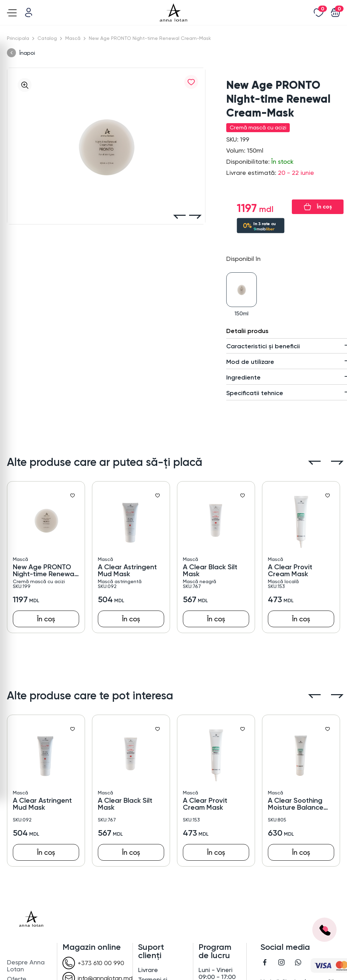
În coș (324, 207)
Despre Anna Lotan (26, 966)
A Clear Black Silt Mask (210, 570)
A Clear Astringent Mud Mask (127, 570)
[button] (179, 217)
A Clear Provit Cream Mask (290, 570)
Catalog (47, 38)
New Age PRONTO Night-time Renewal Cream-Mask (44, 570)
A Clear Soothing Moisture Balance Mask (296, 804)
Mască (73, 38)
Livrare (148, 970)
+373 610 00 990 (93, 963)
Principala (18, 38)
